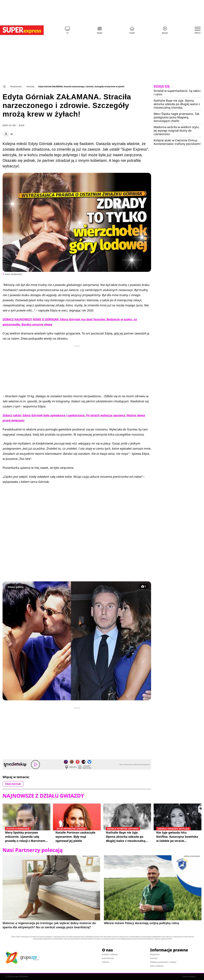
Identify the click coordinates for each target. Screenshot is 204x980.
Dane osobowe (157, 966)
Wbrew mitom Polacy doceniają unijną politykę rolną (141, 923)
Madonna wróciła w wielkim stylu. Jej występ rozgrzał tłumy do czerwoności (177, 130)
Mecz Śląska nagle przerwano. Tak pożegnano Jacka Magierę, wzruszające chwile (177, 117)
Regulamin (155, 954)
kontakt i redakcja (110, 954)
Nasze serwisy (190, 976)
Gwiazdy (30, 86)
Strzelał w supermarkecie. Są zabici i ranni (177, 92)
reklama (106, 962)
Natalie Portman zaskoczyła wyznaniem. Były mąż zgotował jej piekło (77, 836)
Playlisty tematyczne (85, 767)
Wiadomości (16, 86)
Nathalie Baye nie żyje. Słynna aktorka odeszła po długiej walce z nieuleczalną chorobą (177, 104)
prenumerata (108, 958)
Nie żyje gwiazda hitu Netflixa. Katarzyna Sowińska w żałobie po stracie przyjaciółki (178, 837)
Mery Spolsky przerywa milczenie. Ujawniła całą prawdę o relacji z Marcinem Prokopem (26, 837)
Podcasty (71, 767)
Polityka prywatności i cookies (163, 962)
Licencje (154, 958)
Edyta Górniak (13, 784)
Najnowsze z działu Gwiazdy (43, 796)
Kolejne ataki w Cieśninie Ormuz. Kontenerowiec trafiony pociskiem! (177, 142)
